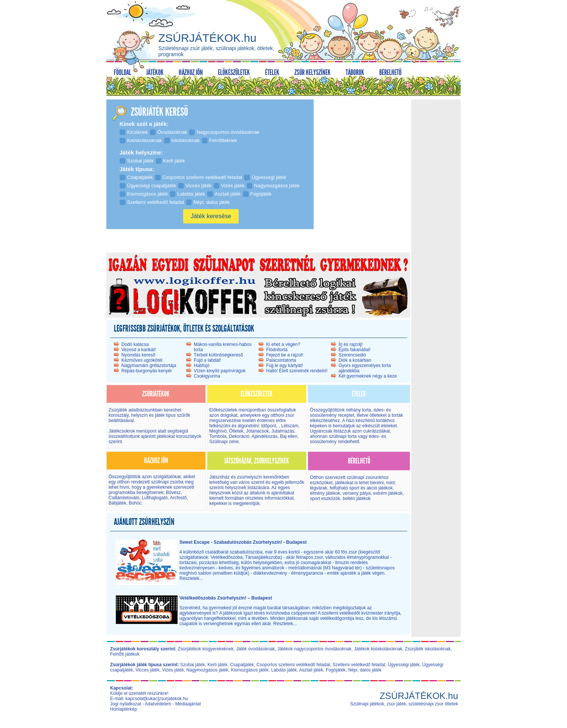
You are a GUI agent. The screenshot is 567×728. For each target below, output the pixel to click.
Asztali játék (311, 670)
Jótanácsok (257, 431)
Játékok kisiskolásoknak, (379, 649)
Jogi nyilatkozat (126, 704)
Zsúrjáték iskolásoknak (428, 649)
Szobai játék (192, 665)
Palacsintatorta (281, 360)
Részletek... (191, 578)
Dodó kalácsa (135, 344)
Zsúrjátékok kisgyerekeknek (205, 649)
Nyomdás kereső (138, 355)
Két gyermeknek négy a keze (368, 376)
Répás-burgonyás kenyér (147, 371)
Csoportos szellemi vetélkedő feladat (293, 665)
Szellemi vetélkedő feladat (359, 665)
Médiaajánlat (188, 704)
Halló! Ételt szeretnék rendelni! (297, 371)
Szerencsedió (352, 355)
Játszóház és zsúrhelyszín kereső (243, 477)
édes (379, 410)
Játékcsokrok (122, 431)
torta (366, 410)
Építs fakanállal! (355, 350)
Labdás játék (284, 670)
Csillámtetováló (124, 498)
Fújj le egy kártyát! (284, 366)
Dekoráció (239, 436)
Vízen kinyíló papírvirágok (220, 371)
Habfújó (202, 366)
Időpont (268, 426)
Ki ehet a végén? (283, 344)
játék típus (165, 415)
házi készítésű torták (367, 421)
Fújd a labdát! (208, 360)
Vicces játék (147, 670)
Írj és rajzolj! (351, 344)
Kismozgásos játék (250, 670)
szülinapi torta (343, 436)
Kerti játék (217, 665)
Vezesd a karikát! (139, 350)
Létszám (290, 426)
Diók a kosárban (355, 360)
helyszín (140, 415)
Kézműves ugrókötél (142, 360)
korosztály (119, 415)
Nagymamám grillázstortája (149, 366)
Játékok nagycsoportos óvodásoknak (315, 649)
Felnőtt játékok (125, 654)
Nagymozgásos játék (207, 670)
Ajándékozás (264, 436)
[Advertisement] (436, 214)
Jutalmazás (283, 431)
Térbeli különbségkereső (218, 355)
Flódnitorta (277, 350)
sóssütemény (323, 415)
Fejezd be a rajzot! (285, 355)
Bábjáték (117, 503)
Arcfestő (178, 498)
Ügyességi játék (404, 665)
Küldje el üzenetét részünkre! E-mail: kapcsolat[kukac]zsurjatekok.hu (149, 696)
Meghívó (218, 431)
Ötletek (236, 431)
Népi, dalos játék (365, 670)
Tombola (218, 436)
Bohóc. (136, 503)
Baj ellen (289, 436)
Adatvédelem (158, 704)
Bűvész (173, 492)
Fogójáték (336, 670)
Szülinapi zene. (225, 442)
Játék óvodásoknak (255, 649)
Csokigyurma (207, 376)
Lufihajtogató (155, 498)
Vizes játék (173, 670)
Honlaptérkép (123, 709)
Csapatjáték (242, 665)
